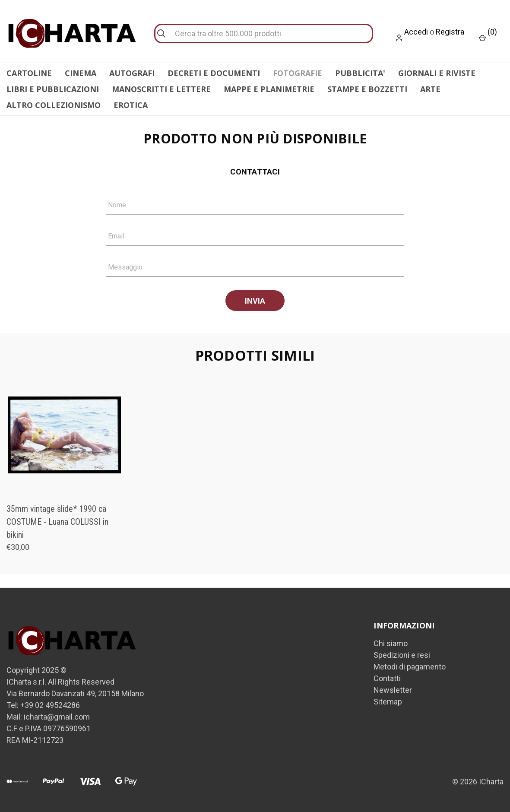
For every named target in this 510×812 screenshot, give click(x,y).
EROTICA (131, 105)
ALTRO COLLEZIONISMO (54, 105)
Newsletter (393, 688)
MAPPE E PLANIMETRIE (269, 89)
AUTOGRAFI (132, 73)
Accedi (416, 32)
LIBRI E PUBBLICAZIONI (53, 89)
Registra (450, 32)
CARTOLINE (29, 73)
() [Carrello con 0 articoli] (488, 34)
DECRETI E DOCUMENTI (214, 73)
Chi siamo (391, 641)
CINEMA (81, 73)
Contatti (387, 676)
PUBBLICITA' (360, 73)
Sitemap (388, 699)
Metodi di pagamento (410, 665)
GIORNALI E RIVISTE (437, 73)
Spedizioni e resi (402, 653)
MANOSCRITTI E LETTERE (161, 89)
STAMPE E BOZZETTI (367, 89)
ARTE (430, 89)
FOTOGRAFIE (298, 73)
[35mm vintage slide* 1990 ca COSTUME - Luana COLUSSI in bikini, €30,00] (64, 433)
